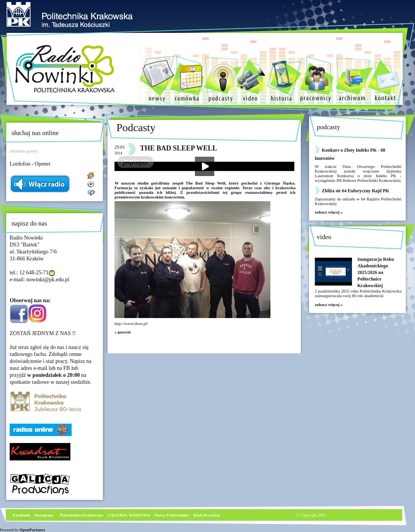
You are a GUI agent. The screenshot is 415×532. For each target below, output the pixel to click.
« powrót (123, 332)
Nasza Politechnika (172, 515)
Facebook (21, 515)
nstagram (45, 515)
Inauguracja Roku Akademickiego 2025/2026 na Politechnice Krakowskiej (376, 272)
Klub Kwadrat (207, 515)
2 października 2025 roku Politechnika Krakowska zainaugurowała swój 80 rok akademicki (358, 293)
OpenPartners (32, 530)
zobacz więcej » (329, 212)
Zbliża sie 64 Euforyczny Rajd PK (355, 191)
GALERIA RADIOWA (129, 515)
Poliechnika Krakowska (82, 515)
